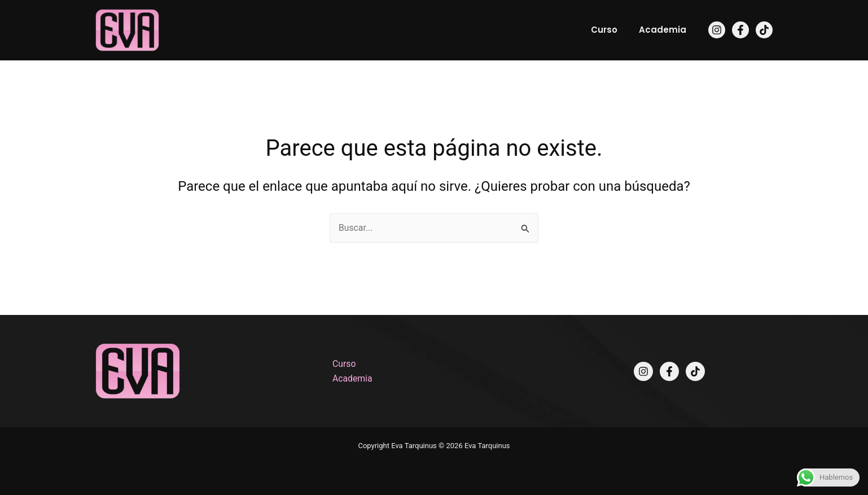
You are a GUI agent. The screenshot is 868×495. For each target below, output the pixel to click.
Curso (611, 30)
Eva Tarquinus (195, 30)
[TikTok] (764, 30)
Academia (665, 30)
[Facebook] (740, 30)
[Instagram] (717, 30)
